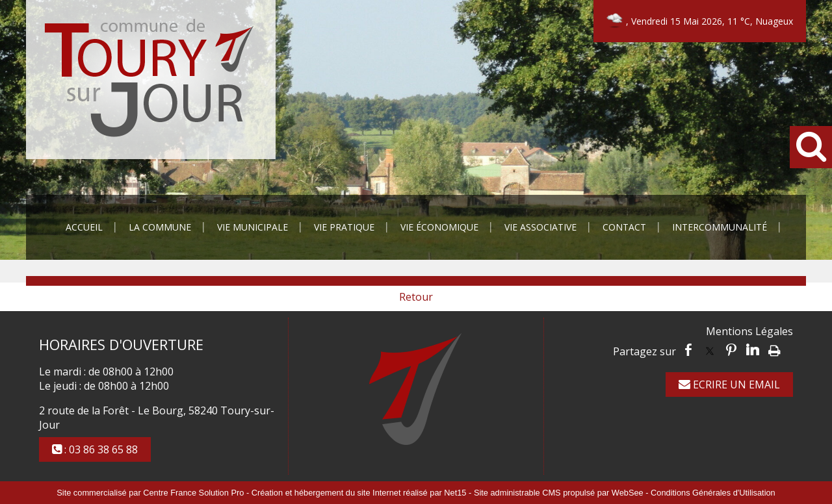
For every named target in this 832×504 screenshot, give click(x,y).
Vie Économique (439, 227)
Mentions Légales (749, 331)
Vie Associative (540, 227)
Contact (624, 227)
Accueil (84, 227)
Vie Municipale (253, 227)
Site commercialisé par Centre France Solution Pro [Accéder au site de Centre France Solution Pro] (150, 493)
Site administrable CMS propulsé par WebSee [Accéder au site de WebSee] (559, 493)
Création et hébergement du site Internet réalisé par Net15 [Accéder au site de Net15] (359, 493)
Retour (416, 297)
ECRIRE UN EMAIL (729, 384)
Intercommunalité (720, 227)
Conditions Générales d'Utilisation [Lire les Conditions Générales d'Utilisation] (713, 493)
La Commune (160, 227)
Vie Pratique (344, 227)
